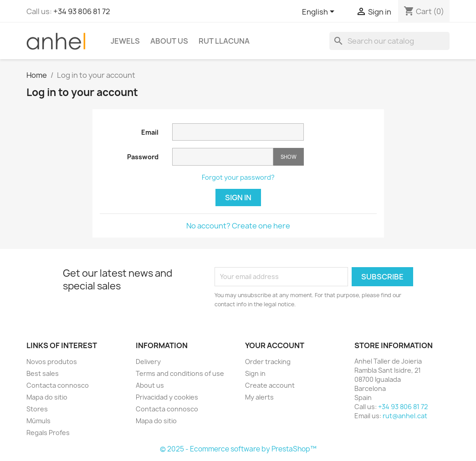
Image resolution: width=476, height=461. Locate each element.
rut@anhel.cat (405, 416)
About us (169, 41)
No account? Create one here (238, 226)
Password (143, 157)
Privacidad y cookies (167, 397)
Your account (275, 345)
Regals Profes (48, 433)
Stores (37, 409)
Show (289, 157)
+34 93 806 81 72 (82, 11)
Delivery (148, 362)
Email (150, 132)
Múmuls (38, 421)
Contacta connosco (58, 385)
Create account (270, 385)
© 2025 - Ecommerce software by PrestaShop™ (238, 449)
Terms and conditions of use (180, 373)
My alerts (259, 397)
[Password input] (223, 157)
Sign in (238, 198)
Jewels (125, 41)
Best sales (43, 373)
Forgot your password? (238, 177)
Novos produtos (52, 362)
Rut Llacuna (224, 41)
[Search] (389, 41)
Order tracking (268, 362)
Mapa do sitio (47, 397)
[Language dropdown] (320, 12)
